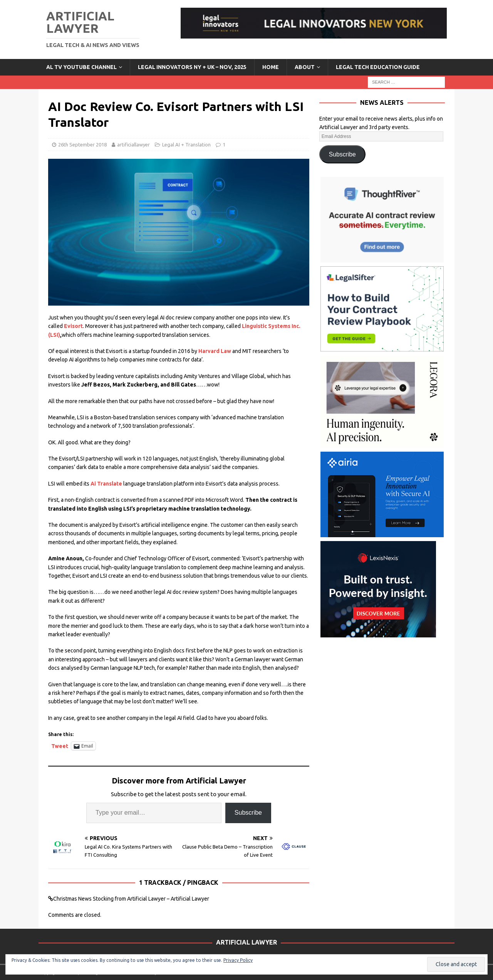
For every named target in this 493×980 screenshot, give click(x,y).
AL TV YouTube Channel (81, 67)
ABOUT (305, 67)
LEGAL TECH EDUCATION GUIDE (378, 67)
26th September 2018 (82, 145)
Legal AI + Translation (186, 145)
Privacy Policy (238, 960)
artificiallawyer (133, 145)
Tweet (60, 746)
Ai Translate (106, 484)
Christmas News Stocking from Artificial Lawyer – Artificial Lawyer (131, 899)
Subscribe (248, 813)
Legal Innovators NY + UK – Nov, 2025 (192, 67)
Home (271, 67)
